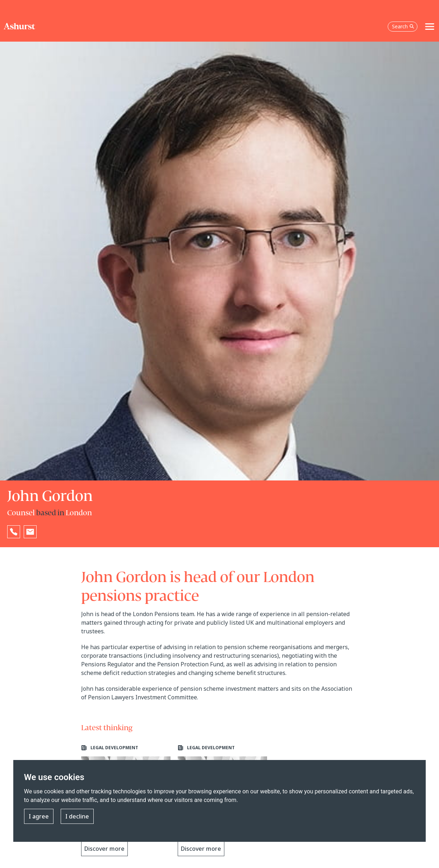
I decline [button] (77, 816)
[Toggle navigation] (430, 27)
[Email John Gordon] (30, 532)
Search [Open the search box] (403, 26)
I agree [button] (39, 816)
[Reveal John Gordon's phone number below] (14, 532)
